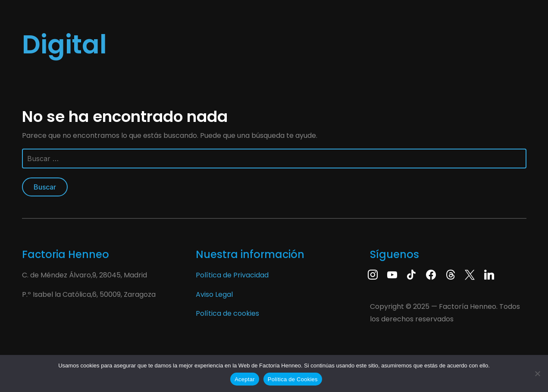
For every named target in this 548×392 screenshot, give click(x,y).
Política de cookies (227, 313)
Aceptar (245, 379)
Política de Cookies (293, 379)
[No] (537, 373)
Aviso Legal (214, 294)
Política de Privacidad (232, 275)
